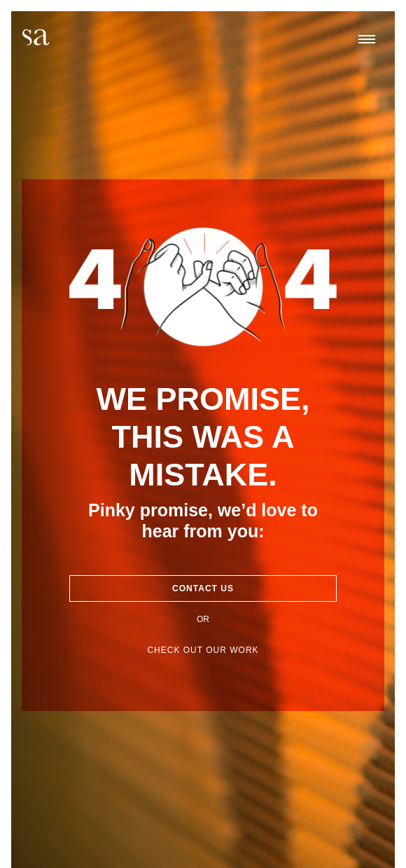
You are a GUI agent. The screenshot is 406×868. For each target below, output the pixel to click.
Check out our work (203, 650)
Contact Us (203, 588)
